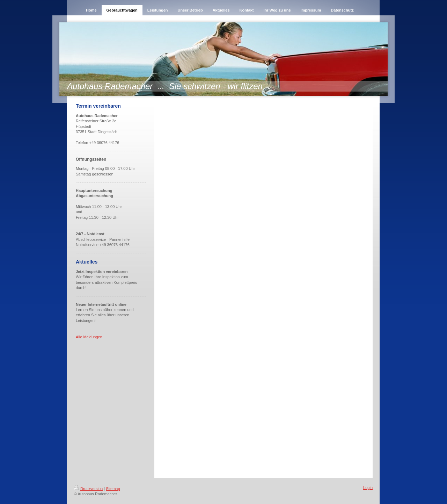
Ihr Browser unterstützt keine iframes (263, 282)
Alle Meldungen (89, 337)
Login (368, 488)
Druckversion (88, 489)
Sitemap (113, 489)
